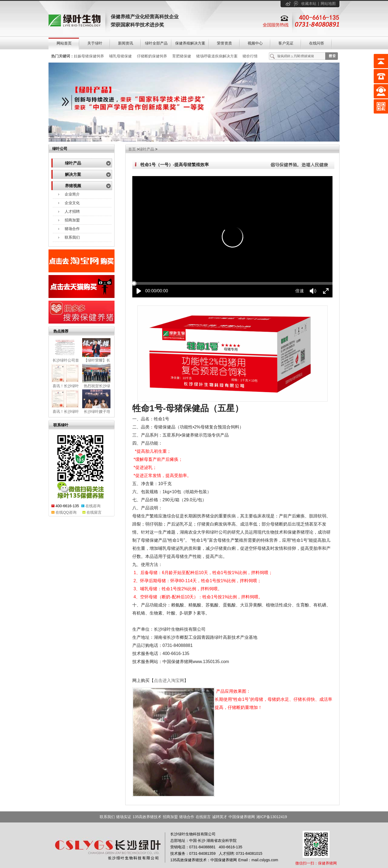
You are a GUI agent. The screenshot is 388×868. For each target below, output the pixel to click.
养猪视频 (73, 186)
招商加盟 (72, 220)
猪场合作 (72, 229)
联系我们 (72, 237)
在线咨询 (93, 506)
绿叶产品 (73, 163)
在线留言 (94, 512)
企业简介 (72, 194)
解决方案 (73, 174)
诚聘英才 (220, 817)
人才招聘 (72, 211)
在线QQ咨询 (66, 512)
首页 (132, 149)
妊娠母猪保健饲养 (89, 56)
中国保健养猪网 (242, 817)
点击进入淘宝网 (169, 680)
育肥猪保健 (182, 56)
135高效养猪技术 (147, 817)
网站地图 (328, 4)
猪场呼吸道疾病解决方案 (217, 56)
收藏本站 (309, 4)
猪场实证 (124, 817)
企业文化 (72, 203)
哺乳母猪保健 (120, 56)
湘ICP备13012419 (272, 817)
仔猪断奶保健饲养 (152, 56)
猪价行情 (250, 56)
